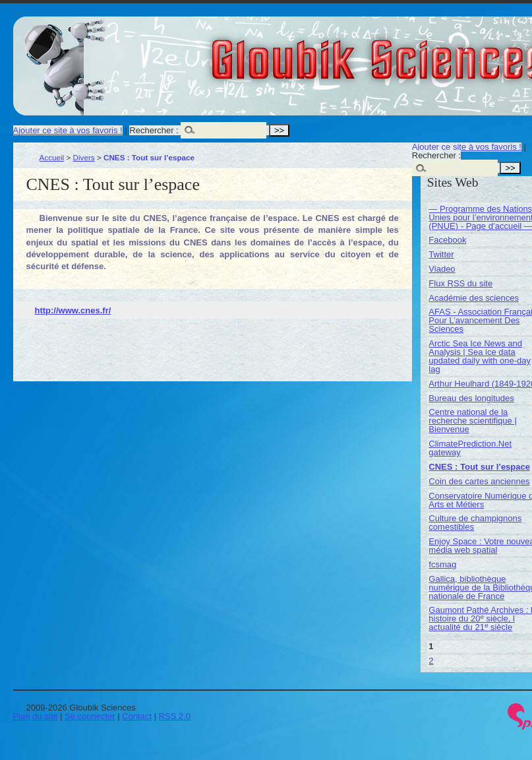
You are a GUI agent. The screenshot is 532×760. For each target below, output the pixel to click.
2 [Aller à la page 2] (431, 661)
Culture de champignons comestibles (475, 522)
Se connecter (90, 716)
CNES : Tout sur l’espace (479, 467)
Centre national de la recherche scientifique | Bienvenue (472, 421)
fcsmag (442, 564)
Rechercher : (154, 130)
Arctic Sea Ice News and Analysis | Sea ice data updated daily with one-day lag (480, 356)
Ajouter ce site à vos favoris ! (68, 130)
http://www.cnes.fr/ (73, 310)
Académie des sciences (474, 298)
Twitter (441, 254)
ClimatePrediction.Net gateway (470, 448)
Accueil (52, 157)
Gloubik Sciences (454, 51)
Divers (84, 157)
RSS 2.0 (175, 716)
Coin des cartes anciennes (479, 481)
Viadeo (442, 269)
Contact (137, 716)
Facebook (447, 240)
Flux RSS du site (460, 283)
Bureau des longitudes (471, 398)
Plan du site (36, 716)
